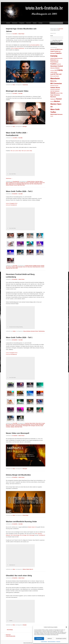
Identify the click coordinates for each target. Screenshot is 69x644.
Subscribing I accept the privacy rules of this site (56, 41)
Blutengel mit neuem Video (17, 91)
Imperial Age (25, 85)
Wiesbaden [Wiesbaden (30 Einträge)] (60, 114)
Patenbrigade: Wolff (20, 184)
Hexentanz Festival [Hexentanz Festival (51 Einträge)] (57, 66)
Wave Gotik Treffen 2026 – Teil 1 (19, 337)
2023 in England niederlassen (18, 48)
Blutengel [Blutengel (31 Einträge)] (53, 53)
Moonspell (20, 267)
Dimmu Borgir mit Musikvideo (18, 475)
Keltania (41, 183)
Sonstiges (40, 23)
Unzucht (16, 185)
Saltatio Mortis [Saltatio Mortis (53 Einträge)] (55, 88)
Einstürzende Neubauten (25, 425)
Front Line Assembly (35, 425)
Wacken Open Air (32, 527)
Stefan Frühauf (21, 34)
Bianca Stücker (33, 423)
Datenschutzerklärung (52, 642)
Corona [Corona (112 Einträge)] (54, 56)
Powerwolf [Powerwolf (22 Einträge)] (56, 86)
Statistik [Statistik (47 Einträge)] (53, 93)
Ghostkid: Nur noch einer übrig (19, 576)
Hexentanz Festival (34, 331)
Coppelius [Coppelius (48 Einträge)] (58, 53)
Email (52, 36)
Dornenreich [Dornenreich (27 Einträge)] (60, 58)
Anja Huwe (37, 181)
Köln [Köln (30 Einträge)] (56, 70)
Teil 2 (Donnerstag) (15, 535)
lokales (14, 331)
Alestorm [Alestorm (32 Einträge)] (53, 49)
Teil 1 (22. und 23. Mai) (16, 151)
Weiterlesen (9, 178)
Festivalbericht (42, 535)
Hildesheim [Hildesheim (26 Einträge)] (53, 68)
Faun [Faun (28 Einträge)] (57, 60)
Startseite (8, 23)
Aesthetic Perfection (31, 181)
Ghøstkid (25, 625)
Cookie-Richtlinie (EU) (11, 636)
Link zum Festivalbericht (11, 205)
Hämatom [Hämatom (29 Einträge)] (57, 68)
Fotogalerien (22, 23)
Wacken (24, 569)
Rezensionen (15, 23)
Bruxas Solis (38, 423)
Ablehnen (50, 638)
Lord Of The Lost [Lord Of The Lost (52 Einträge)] (56, 74)
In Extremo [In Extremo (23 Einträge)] (52, 70)
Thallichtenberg (41, 331)
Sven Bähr (21, 93)
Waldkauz (13, 427)
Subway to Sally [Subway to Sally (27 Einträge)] (59, 93)
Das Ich (15, 183)
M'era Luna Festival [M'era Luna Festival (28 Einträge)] (55, 76)
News (14, 85)
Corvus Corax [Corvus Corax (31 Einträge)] (54, 58)
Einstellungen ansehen (61, 638)
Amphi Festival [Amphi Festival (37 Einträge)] (54, 51)
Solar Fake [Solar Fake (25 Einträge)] (52, 91)
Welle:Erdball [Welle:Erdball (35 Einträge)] (54, 114)
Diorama (18, 183)
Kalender (35, 23)
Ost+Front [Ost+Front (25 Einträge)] (52, 86)
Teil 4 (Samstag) (31, 535)
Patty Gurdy (27, 184)
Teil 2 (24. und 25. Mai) (27, 151)
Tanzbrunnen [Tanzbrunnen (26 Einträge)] (53, 99)
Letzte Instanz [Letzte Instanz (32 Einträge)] (54, 72)
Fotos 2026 (15, 266)
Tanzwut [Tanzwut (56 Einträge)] (59, 99)
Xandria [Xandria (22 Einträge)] (52, 116)
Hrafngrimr (37, 183)
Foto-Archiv (29, 23)
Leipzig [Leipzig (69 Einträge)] (60, 70)
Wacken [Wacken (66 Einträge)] (57, 101)
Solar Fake (31, 184)
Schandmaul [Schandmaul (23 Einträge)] (53, 90)
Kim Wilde (13, 426)
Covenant (10, 425)
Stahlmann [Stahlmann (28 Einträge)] (57, 91)
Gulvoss (28, 183)
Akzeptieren (39, 638)
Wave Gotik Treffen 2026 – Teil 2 (19, 191)
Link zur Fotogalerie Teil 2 (12, 353)
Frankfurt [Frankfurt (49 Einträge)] (53, 64)
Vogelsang (8, 268)
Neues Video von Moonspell (18, 433)
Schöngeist (33, 426)
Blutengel (25, 127)
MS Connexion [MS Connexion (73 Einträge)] (56, 83)
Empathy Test (23, 183)
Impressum (58, 642)
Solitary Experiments (38, 184)
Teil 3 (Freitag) (23, 535)
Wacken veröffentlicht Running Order (21, 522)
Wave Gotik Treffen (21, 185)
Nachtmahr (20, 426)
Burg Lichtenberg (27, 331)
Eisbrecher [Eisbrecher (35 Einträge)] (53, 60)
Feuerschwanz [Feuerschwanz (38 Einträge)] (54, 62)
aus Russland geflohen (35, 45)
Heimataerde (32, 183)
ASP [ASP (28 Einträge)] (60, 51)
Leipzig (10, 184)
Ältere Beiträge (9, 630)
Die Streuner (18, 425)
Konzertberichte (16, 181)
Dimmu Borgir (26, 515)
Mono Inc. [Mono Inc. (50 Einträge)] (54, 81)
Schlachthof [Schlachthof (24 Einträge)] (57, 90)
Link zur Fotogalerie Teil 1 (12, 203)
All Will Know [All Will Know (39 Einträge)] (59, 49)
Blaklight (11, 183)
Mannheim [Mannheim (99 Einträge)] (55, 78)
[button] (66, 627)
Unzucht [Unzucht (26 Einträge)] (52, 102)
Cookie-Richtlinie (44, 642)
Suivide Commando (10, 185)
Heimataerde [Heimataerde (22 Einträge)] (59, 64)
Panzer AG (14, 184)
